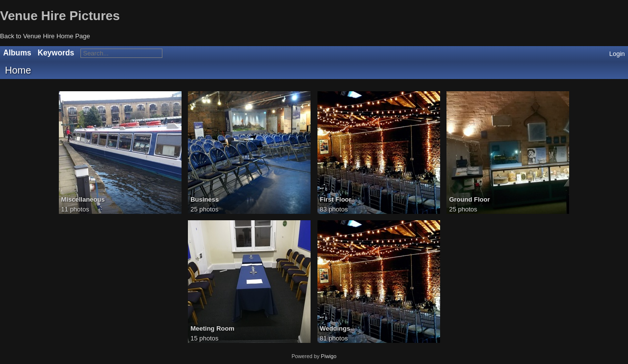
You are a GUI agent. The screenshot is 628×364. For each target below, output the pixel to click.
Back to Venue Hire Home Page (45, 36)
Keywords (56, 53)
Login (617, 54)
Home (18, 70)
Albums (17, 53)
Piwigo (329, 356)
